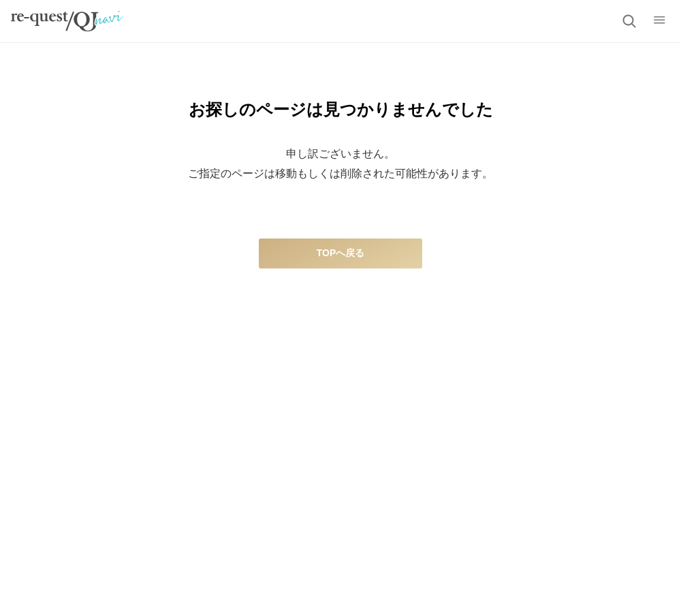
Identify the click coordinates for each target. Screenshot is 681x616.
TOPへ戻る (341, 253)
